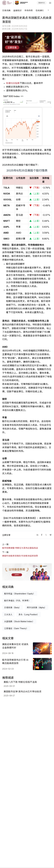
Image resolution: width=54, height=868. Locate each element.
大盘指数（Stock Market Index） (19, 621)
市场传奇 (29, 10)
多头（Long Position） (29, 615)
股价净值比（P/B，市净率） (17, 601)
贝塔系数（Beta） (12, 608)
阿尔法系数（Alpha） (37, 608)
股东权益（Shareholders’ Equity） (20, 594)
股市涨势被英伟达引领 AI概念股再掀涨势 (15, 662)
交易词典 (6, 10)
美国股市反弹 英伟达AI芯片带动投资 (23, 692)
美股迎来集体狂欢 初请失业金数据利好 (15, 646)
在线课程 (40, 10)
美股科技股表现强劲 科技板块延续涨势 (20, 556)
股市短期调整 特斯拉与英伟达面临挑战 (20, 548)
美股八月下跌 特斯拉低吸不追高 (20, 682)
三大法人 (8, 615)
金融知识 (17, 10)
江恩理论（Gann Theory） (16, 628)
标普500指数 (13, 83)
